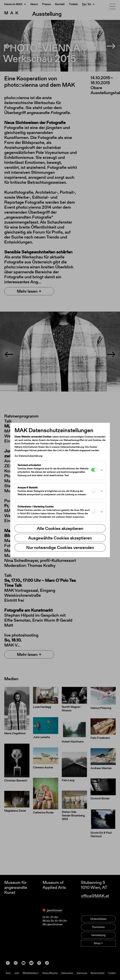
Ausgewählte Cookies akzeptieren (60, 538)
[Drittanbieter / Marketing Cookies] (94, 511)
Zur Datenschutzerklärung (28, 456)
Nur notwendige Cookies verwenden (60, 547)
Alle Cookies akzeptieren (60, 528)
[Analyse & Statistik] (94, 491)
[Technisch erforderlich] (94, 470)
